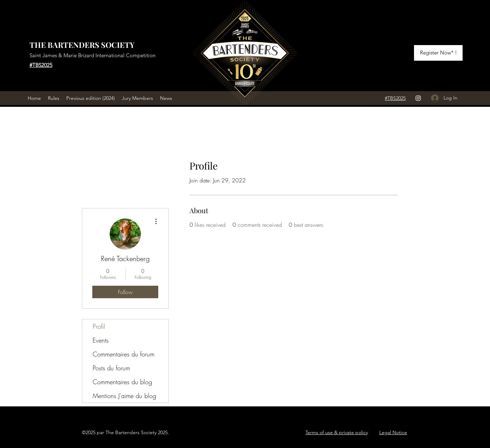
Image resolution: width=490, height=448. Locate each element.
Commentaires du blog (122, 382)
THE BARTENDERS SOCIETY (82, 45)
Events (101, 340)
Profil (99, 326)
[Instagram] (418, 98)
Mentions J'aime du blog (124, 396)
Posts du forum (111, 368)
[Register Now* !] (438, 53)
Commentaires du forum (124, 354)
